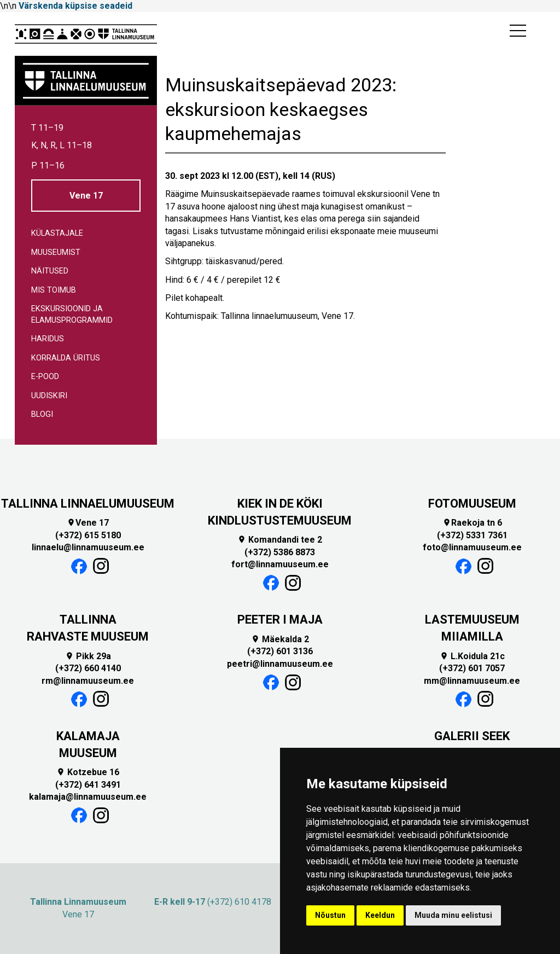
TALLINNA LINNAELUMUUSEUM (88, 504)
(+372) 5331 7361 (472, 535)
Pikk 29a (88, 656)
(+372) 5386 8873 (280, 552)
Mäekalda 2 (280, 639)
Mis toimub (54, 290)
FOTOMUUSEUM (472, 504)
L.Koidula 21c (472, 656)
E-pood (45, 377)
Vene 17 (86, 196)
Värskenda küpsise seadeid (75, 6)
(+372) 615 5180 (88, 535)
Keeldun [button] (380, 915)
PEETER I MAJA (280, 619)
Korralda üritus (66, 358)
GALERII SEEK (472, 736)
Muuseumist (56, 252)
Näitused (50, 271)
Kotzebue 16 (88, 772)
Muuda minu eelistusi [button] (453, 915)
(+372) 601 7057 (472, 668)
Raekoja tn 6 (472, 523)
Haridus (48, 339)
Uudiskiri (49, 396)
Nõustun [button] (330, 915)
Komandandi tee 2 (280, 540)
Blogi (42, 414)
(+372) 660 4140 (88, 668)
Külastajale (57, 233)
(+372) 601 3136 (280, 651)
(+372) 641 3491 (88, 785)
